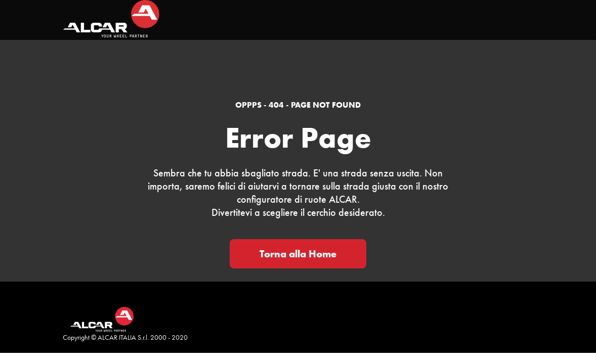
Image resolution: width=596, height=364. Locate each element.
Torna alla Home (298, 254)
